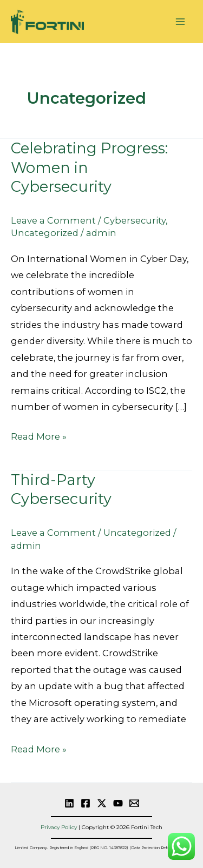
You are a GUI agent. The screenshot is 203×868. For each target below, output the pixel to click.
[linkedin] (69, 803)
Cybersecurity (135, 220)
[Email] (134, 803)
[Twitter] (102, 803)
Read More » (39, 435)
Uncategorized (45, 233)
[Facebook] (86, 803)
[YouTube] (118, 803)
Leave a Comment (53, 220)
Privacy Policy (59, 827)
